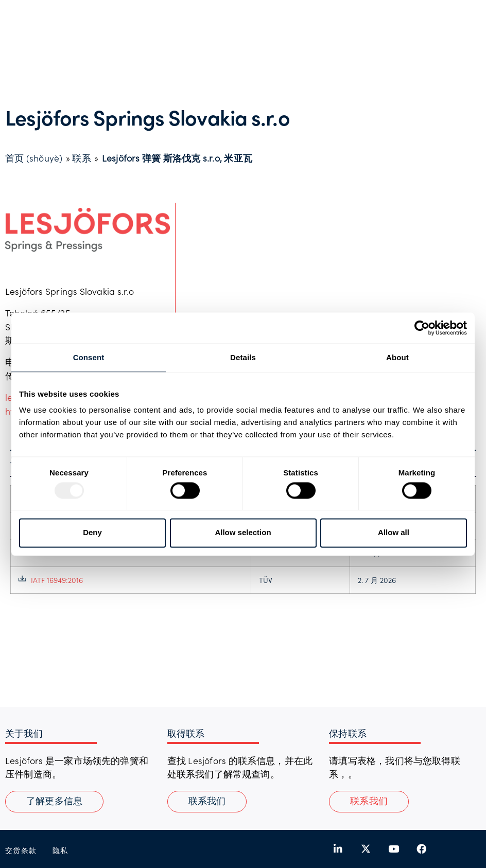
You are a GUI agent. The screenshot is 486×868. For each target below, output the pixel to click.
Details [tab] (243, 357)
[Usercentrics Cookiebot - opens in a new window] (422, 328)
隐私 (60, 850)
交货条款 (21, 850)
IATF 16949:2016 (51, 580)
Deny (92, 533)
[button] (369, 802)
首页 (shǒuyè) (34, 158)
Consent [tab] (89, 357)
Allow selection (243, 533)
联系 (81, 158)
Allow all (394, 533)
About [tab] (397, 357)
